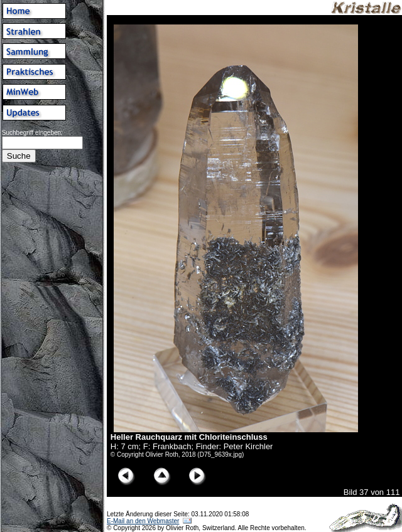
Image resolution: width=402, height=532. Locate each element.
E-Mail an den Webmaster (143, 521)
